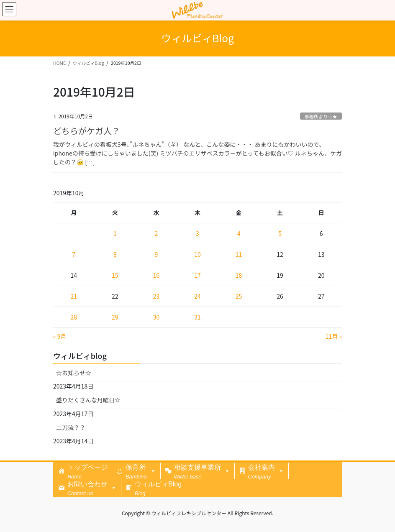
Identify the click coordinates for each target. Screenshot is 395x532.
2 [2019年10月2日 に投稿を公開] (156, 233)
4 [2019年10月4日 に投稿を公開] (239, 233)
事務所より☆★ (321, 116)
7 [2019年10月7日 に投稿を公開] (74, 254)
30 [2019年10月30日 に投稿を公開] (156, 317)
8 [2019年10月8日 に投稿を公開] (115, 254)
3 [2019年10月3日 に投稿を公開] (197, 233)
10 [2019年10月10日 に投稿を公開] (197, 254)
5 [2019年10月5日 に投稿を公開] (280, 233)
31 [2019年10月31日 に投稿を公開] (197, 317)
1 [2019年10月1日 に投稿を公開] (115, 233)
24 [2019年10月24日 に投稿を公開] (197, 296)
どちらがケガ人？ (87, 131)
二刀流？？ (71, 427)
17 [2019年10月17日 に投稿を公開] (197, 275)
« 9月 (60, 336)
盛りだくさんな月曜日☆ (88, 400)
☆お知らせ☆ (74, 373)
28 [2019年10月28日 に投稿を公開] (74, 317)
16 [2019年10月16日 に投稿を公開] (156, 275)
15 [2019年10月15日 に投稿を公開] (115, 275)
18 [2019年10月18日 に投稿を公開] (239, 275)
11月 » (334, 336)
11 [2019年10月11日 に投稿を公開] (239, 254)
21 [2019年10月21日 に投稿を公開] (74, 296)
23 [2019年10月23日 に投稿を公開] (156, 296)
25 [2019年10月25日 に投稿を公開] (239, 296)
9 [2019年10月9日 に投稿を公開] (156, 254)
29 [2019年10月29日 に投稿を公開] (115, 317)
